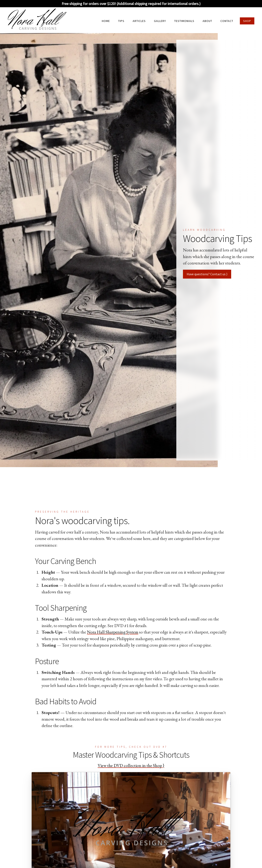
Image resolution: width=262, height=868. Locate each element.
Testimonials (184, 21)
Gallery (160, 21)
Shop (247, 21)
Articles (139, 21)
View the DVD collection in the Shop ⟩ (131, 765)
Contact (227, 21)
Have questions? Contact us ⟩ (207, 274)
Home (106, 21)
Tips (121, 21)
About (207, 21)
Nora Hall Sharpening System (113, 632)
